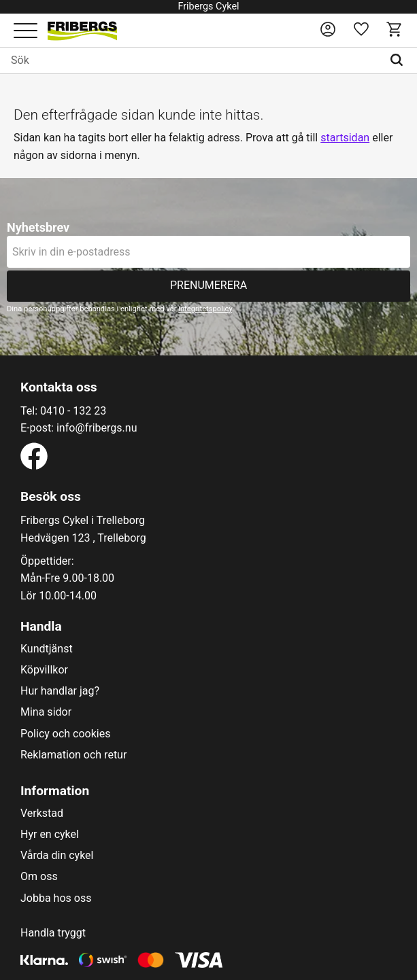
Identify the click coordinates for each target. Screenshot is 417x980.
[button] (26, 32)
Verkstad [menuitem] (42, 813)
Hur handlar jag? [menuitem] (60, 691)
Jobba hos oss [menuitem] (56, 898)
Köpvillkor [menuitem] (44, 670)
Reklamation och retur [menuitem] (73, 755)
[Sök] (400, 60)
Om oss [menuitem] (39, 877)
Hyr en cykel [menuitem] (50, 835)
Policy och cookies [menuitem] (65, 734)
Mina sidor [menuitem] (46, 712)
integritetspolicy (205, 309)
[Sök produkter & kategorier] (191, 60)
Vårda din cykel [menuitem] (57, 856)
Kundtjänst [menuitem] (47, 649)
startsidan (345, 138)
